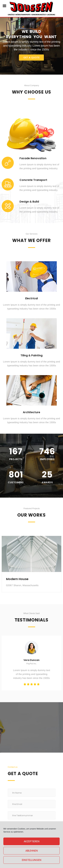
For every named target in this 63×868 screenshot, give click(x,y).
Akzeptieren (32, 841)
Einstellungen (32, 860)
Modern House (17, 591)
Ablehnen (32, 851)
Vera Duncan (32, 660)
